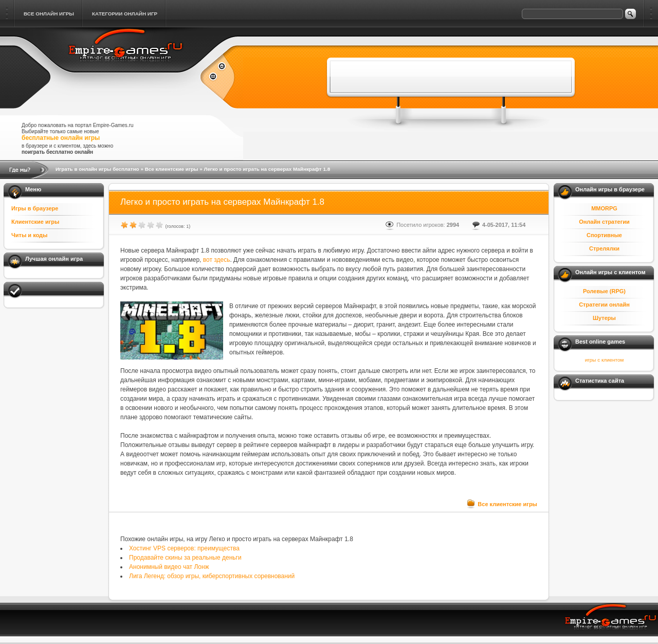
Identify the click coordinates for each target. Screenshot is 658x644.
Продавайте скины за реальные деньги (185, 558)
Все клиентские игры (172, 169)
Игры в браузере (35, 208)
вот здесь (217, 260)
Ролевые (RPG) (604, 291)
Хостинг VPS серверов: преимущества (184, 548)
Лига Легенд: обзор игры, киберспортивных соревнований (212, 576)
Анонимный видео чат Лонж (169, 567)
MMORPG (604, 208)
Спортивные (604, 235)
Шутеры (604, 318)
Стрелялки (604, 248)
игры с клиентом (604, 360)
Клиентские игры (35, 222)
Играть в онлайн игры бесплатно (97, 169)
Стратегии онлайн (604, 305)
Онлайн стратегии (604, 222)
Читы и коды (29, 235)
